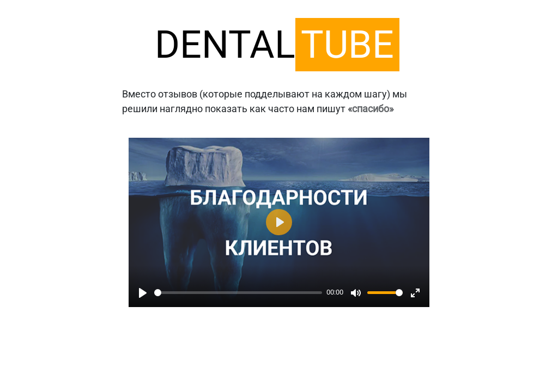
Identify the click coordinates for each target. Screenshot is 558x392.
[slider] (238, 293)
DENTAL (277, 45)
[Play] (143, 293)
